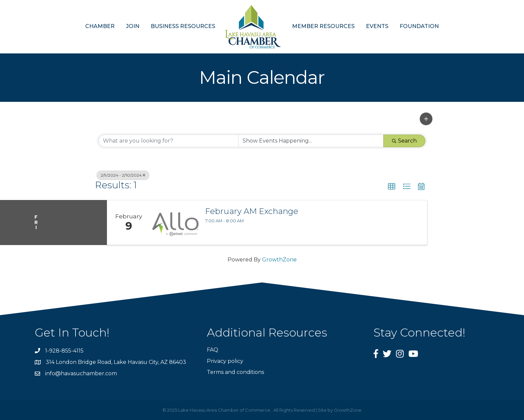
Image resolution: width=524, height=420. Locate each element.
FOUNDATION (419, 26)
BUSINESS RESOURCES (183, 26)
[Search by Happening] (311, 141)
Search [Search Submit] (404, 141)
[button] (426, 119)
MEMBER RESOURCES (323, 26)
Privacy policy (225, 361)
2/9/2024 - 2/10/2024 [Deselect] (123, 175)
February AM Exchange (252, 211)
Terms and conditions (235, 372)
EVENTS (377, 26)
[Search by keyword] (169, 141)
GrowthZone (279, 260)
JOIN (133, 26)
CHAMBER (100, 26)
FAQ (213, 350)
